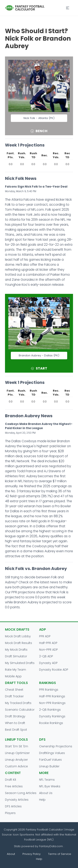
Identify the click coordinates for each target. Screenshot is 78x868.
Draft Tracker (14, 696)
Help (42, 800)
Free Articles (14, 786)
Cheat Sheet (14, 690)
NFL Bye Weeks (50, 786)
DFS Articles (13, 806)
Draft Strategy (15, 716)
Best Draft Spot (16, 730)
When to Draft (15, 723)
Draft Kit (11, 780)
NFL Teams (47, 780)
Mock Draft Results (19, 643)
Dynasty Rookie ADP (54, 670)
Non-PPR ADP (48, 650)
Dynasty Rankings (52, 716)
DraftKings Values (52, 753)
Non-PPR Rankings (52, 703)
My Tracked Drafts (18, 703)
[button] (68, 8)
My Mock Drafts (16, 650)
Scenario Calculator (20, 710)
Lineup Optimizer (17, 753)
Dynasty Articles (17, 800)
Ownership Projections (56, 746)
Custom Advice (16, 766)
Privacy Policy (32, 854)
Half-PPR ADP (48, 643)
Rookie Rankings (51, 723)
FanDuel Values (50, 760)
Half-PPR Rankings (52, 696)
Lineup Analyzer (16, 760)
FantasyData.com (51, 846)
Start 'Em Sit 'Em (17, 746)
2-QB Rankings (50, 710)
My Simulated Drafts (20, 663)
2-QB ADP (46, 656)
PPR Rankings (49, 690)
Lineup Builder (49, 766)
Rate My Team (15, 670)
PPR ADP (45, 636)
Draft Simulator (16, 656)
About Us (46, 793)
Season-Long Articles (21, 793)
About (11, 854)
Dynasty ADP (48, 663)
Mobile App (13, 676)
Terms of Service (60, 854)
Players (10, 813)
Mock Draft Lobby (18, 636)
